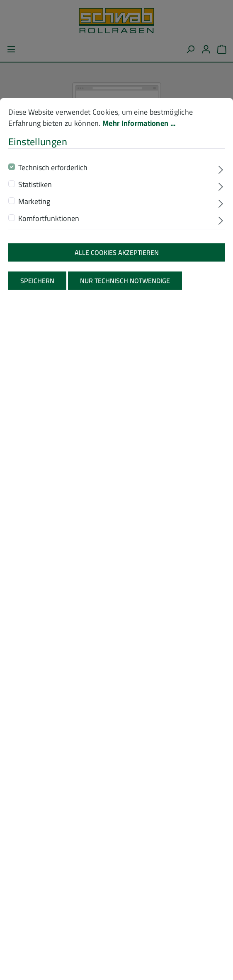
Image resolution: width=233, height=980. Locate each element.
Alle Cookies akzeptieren (117, 297)
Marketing (34, 246)
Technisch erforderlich (53, 212)
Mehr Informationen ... (139, 168)
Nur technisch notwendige (125, 326)
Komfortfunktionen (49, 263)
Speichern (37, 326)
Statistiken (35, 229)
